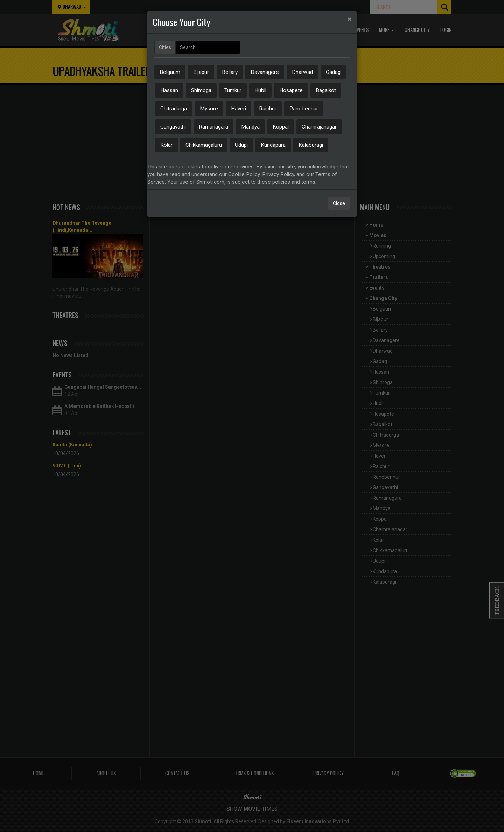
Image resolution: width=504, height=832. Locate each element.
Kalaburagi (311, 145)
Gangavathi (173, 127)
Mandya (250, 127)
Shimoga (201, 90)
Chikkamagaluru (204, 145)
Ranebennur (304, 109)
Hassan (169, 90)
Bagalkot (326, 90)
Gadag (333, 72)
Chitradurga (174, 109)
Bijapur (201, 72)
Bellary (230, 72)
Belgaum (170, 72)
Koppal (281, 127)
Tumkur (233, 90)
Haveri (239, 109)
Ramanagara (213, 127)
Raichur (268, 109)
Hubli (260, 90)
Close (339, 203)
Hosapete (291, 90)
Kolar (166, 145)
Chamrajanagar (319, 127)
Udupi (241, 145)
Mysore (209, 109)
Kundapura (273, 145)
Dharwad (302, 72)
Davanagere (265, 72)
